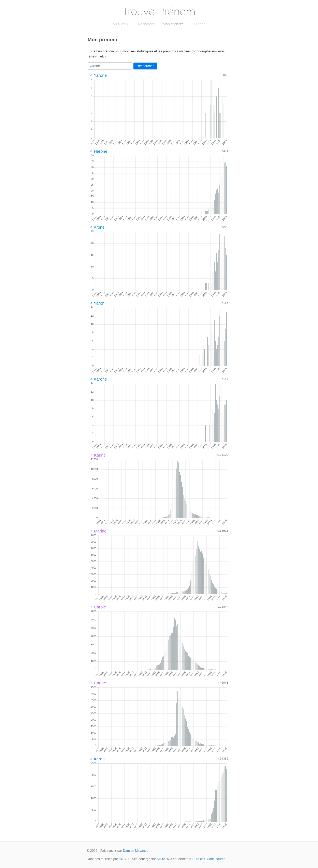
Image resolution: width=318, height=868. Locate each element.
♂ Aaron (97, 759)
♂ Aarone (98, 379)
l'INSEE (124, 859)
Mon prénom (173, 24)
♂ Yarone (98, 75)
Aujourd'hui (122, 24)
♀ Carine (98, 683)
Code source (216, 859)
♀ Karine (98, 455)
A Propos (198, 24)
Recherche (147, 24)
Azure (161, 859)
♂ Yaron (97, 303)
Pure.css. (199, 859)
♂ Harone (98, 151)
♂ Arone (97, 227)
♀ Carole (98, 607)
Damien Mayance (136, 851)
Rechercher (145, 66)
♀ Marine (98, 531)
